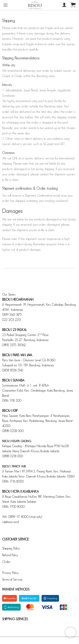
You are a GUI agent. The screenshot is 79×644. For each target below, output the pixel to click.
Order (6, 562)
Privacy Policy (10, 573)
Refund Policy (10, 555)
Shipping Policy (11, 548)
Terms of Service (12, 579)
